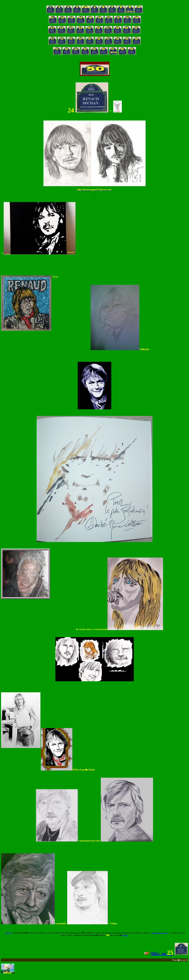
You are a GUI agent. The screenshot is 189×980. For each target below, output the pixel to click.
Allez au (159, 953)
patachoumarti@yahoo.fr (159, 933)
